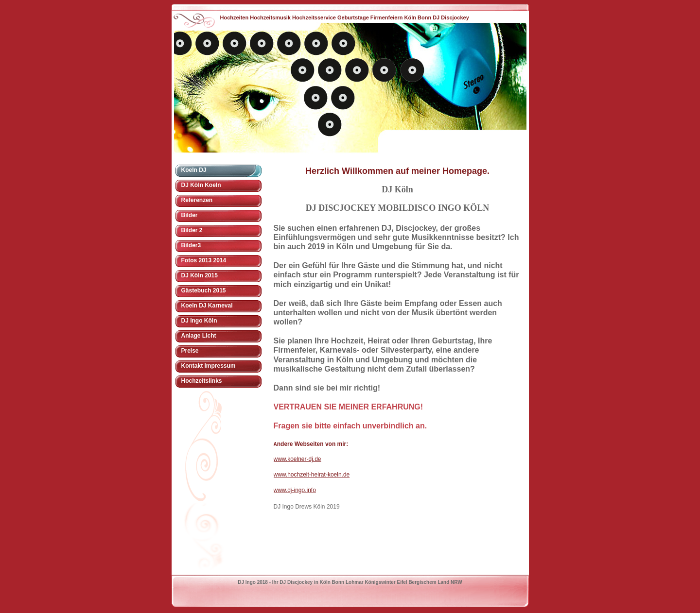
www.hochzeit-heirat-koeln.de (312, 475)
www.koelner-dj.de (297, 459)
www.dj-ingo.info (295, 490)
